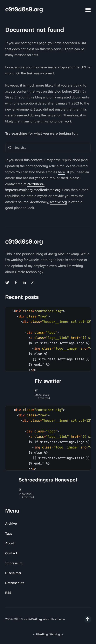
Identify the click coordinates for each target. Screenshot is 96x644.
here (61, 172)
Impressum (14, 563)
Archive (11, 523)
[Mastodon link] (8, 282)
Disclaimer (13, 573)
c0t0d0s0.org (24, 9)
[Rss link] (33, 282)
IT (36, 391)
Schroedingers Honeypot (48, 480)
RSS (8, 593)
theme (61, 619)
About (10, 543)
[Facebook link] (16, 282)
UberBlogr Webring (48, 634)
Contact (11, 553)
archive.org (58, 202)
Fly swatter (48, 381)
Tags (9, 533)
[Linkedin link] (24, 282)
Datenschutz (15, 583)
